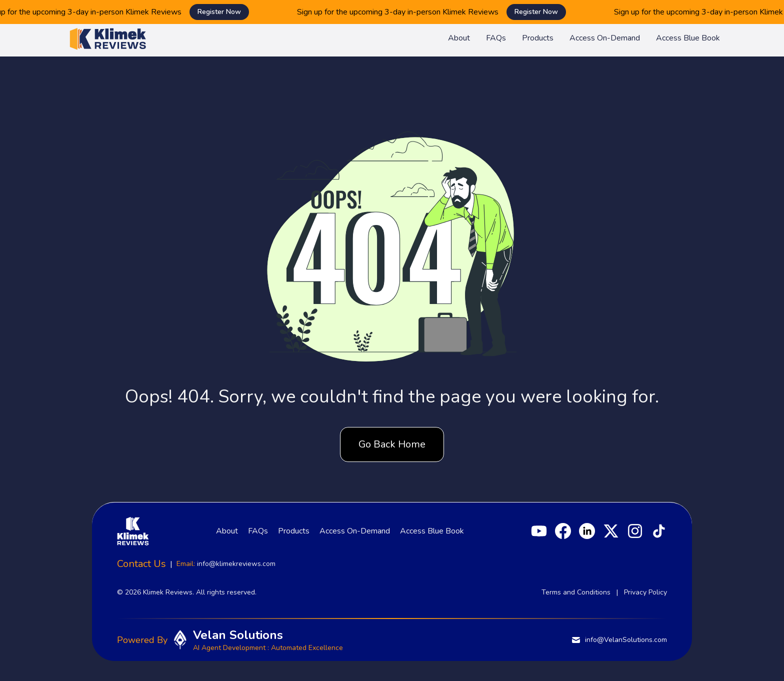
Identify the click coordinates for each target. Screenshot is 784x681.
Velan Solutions (238, 635)
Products (538, 38)
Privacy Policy (645, 592)
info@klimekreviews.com (236, 564)
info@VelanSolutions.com (619, 640)
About (459, 38)
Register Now (226, 12)
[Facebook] (563, 531)
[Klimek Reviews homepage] (108, 38)
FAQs (496, 38)
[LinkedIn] (587, 531)
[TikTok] (659, 531)
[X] (611, 531)
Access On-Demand (605, 38)
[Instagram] (635, 531)
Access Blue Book (688, 38)
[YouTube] (539, 531)
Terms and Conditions (576, 592)
